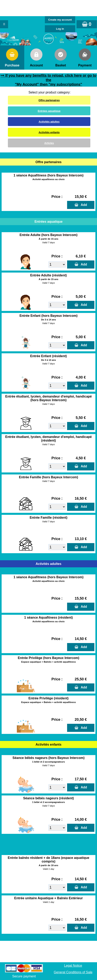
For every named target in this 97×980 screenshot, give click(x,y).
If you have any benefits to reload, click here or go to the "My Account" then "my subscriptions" (51, 80)
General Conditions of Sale (73, 972)
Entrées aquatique (49, 111)
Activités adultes (49, 122)
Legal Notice (73, 966)
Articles (49, 143)
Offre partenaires (49, 100)
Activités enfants (49, 132)
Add (83, 205)
